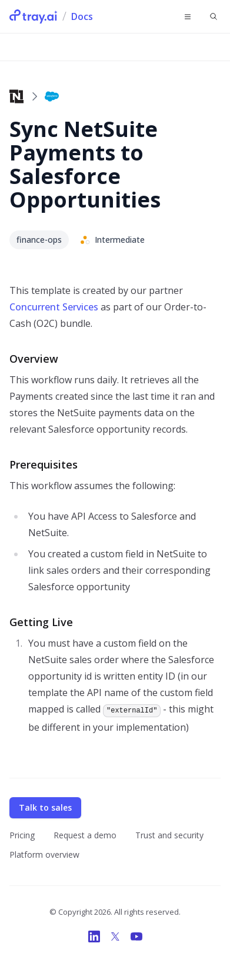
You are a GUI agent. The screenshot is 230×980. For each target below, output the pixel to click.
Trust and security (169, 835)
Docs (82, 16)
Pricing (22, 835)
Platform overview (44, 854)
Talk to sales (45, 807)
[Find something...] (214, 16)
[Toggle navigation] (188, 16)
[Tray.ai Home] (34, 16)
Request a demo (85, 835)
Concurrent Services (54, 307)
